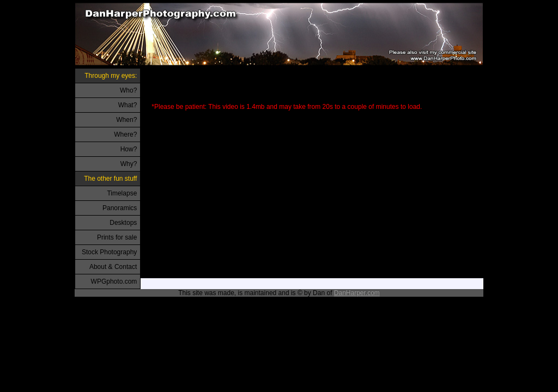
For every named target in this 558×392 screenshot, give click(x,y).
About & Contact (113, 267)
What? (128, 105)
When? (126, 120)
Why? (129, 164)
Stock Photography (109, 252)
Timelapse (122, 193)
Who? (128, 90)
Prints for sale (117, 237)
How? (129, 149)
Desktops (123, 223)
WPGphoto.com (114, 281)
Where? (125, 134)
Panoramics (120, 208)
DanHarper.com (357, 293)
